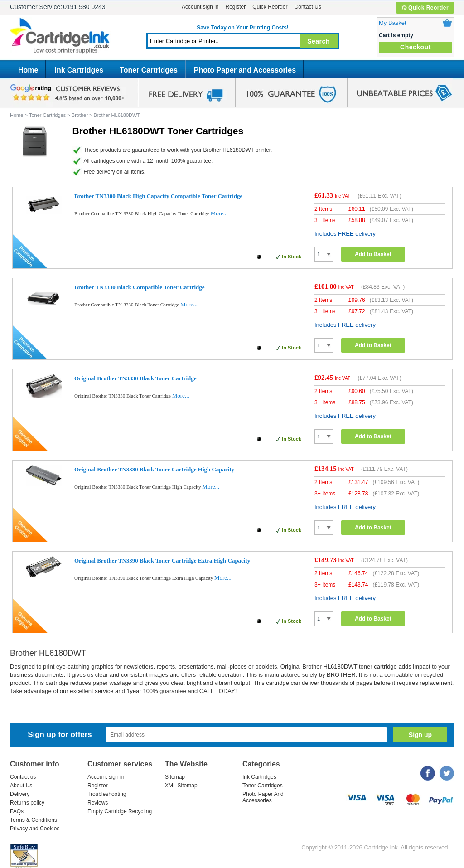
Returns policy (27, 803)
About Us (21, 786)
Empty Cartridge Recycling (120, 811)
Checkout (416, 47)
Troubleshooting (107, 794)
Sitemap (175, 777)
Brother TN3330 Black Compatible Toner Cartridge (140, 287)
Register (235, 7)
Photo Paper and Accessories (245, 70)
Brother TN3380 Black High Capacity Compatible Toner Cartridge (158, 196)
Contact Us (308, 7)
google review (69, 93)
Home (28, 70)
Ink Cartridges (79, 70)
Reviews (98, 803)
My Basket (393, 23)
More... (219, 213)
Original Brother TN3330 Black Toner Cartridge (135, 378)
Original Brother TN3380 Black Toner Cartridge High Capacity (154, 469)
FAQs (17, 811)
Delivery (20, 794)
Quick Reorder (425, 8)
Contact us (23, 777)
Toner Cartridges (149, 70)
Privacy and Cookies (35, 829)
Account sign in (200, 7)
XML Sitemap (181, 786)
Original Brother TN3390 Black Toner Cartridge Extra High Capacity (162, 560)
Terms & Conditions (34, 820)
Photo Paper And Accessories (263, 797)
